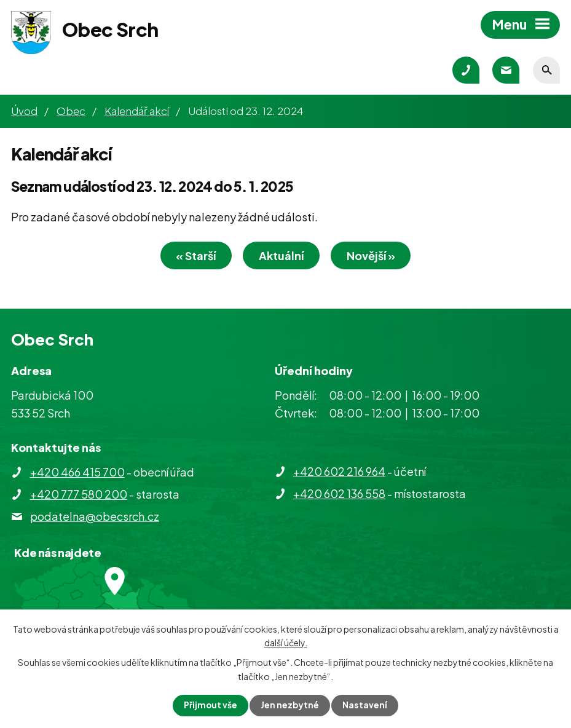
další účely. (286, 642)
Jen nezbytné (290, 705)
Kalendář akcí (137, 111)
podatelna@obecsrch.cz (95, 517)
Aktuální (281, 257)
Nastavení (365, 705)
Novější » (374, 257)
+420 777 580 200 (79, 495)
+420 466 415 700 (77, 473)
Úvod (24, 111)
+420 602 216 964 (339, 472)
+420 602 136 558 (339, 494)
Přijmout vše (210, 705)
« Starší (193, 257)
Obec (71, 111)
